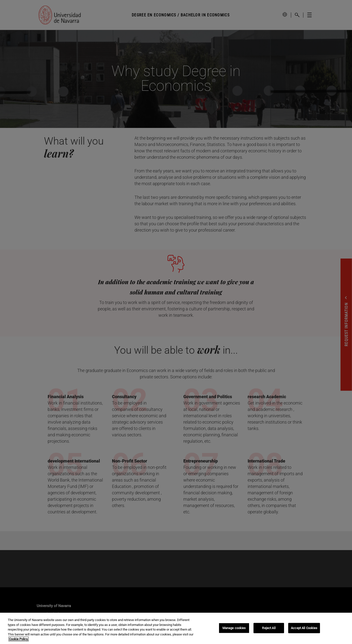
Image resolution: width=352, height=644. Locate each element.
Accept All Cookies (304, 628)
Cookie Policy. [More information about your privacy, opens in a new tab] (19, 639)
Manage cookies (234, 628)
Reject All (269, 628)
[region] (176, 628)
